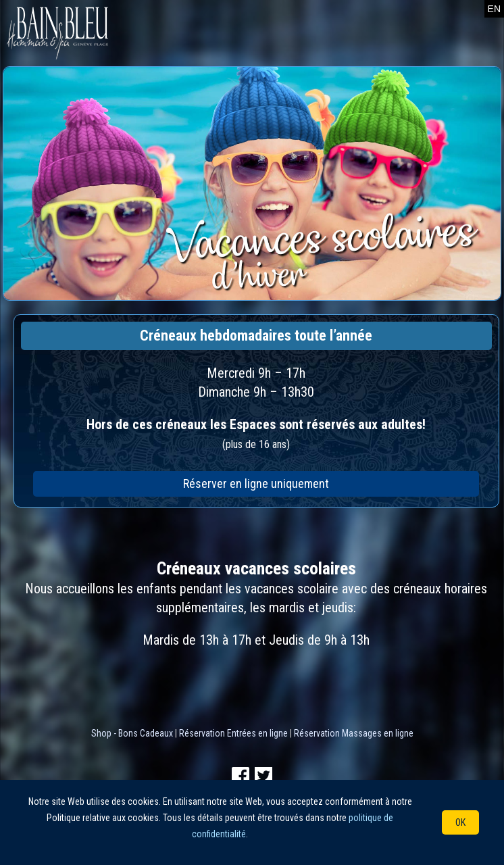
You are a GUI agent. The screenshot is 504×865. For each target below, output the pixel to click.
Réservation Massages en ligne (354, 733)
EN (494, 9)
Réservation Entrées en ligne (233, 733)
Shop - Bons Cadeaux (132, 733)
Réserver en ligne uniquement (256, 484)
